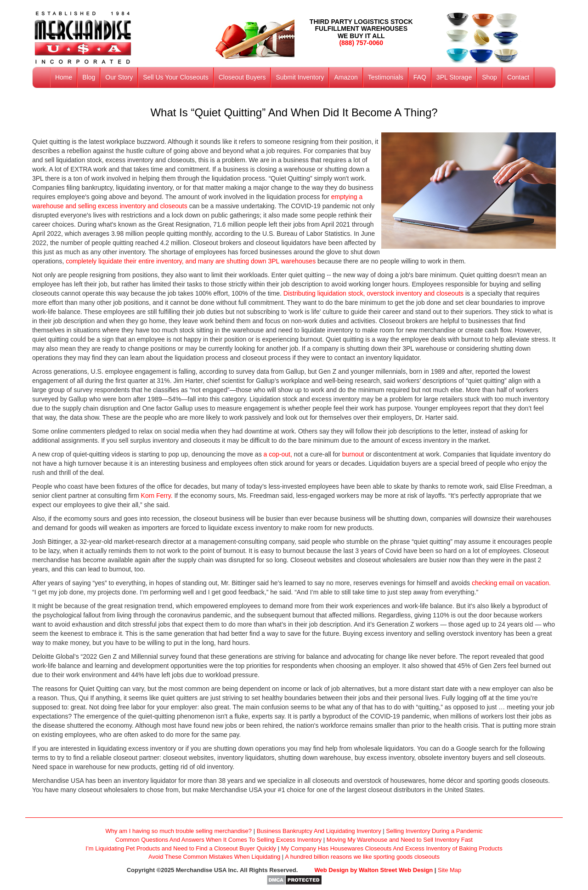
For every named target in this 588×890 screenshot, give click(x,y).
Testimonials (386, 77)
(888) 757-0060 (361, 43)
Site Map (449, 870)
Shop (489, 77)
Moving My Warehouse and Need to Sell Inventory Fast (400, 840)
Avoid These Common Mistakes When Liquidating (214, 857)
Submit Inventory (300, 77)
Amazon (346, 77)
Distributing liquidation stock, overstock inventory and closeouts (373, 293)
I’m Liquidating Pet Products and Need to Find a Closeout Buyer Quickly (181, 848)
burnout (354, 454)
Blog (89, 77)
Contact (518, 77)
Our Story (119, 77)
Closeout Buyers (242, 77)
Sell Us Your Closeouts (175, 77)
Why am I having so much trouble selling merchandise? (178, 831)
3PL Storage (454, 77)
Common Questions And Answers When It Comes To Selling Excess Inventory (218, 840)
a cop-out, (279, 454)
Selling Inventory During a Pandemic (434, 831)
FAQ (420, 77)
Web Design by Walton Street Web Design (374, 870)
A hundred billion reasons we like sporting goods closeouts (362, 857)
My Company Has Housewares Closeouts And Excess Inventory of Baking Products (392, 848)
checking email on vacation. (511, 583)
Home (64, 77)
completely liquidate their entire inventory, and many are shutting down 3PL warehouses (191, 261)
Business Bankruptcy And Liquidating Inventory (319, 831)
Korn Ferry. (158, 496)
